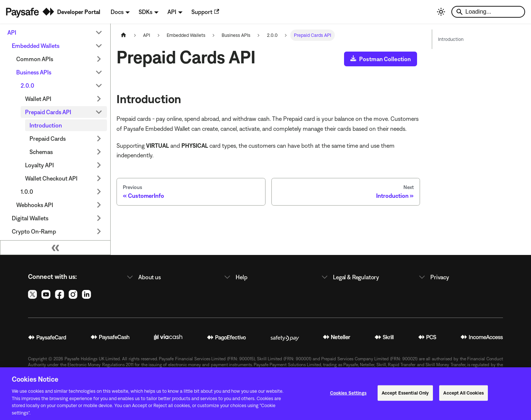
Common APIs (35, 59)
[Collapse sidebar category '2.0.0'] (99, 85)
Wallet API (38, 99)
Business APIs (34, 72)
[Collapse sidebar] (55, 248)
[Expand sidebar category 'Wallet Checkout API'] (99, 178)
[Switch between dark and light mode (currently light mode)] (441, 12)
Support (205, 12)
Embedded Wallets (36, 46)
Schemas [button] (41, 152)
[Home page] (124, 35)
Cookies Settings (348, 396)
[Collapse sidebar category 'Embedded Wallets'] (99, 46)
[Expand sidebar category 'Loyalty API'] (99, 165)
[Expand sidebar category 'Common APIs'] (99, 59)
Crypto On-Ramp (34, 231)
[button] (168, 277)
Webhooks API (35, 205)
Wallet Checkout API (51, 178)
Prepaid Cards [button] (48, 139)
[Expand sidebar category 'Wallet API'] (99, 99)
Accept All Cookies (463, 396)
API (12, 32)
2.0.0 (27, 85)
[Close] (519, 396)
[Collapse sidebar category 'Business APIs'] (99, 72)
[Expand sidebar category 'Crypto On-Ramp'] (99, 231)
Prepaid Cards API (48, 112)
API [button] (172, 12)
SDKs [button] (145, 12)
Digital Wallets (30, 218)
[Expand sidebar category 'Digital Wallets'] (99, 218)
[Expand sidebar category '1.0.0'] (99, 192)
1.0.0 (27, 192)
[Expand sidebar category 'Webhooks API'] (99, 205)
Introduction (46, 125)
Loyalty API (39, 165)
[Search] (488, 12)
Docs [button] (117, 12)
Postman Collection (381, 59)
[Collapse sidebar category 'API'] (99, 32)
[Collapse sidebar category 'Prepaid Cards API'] (99, 112)
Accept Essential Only (405, 396)
